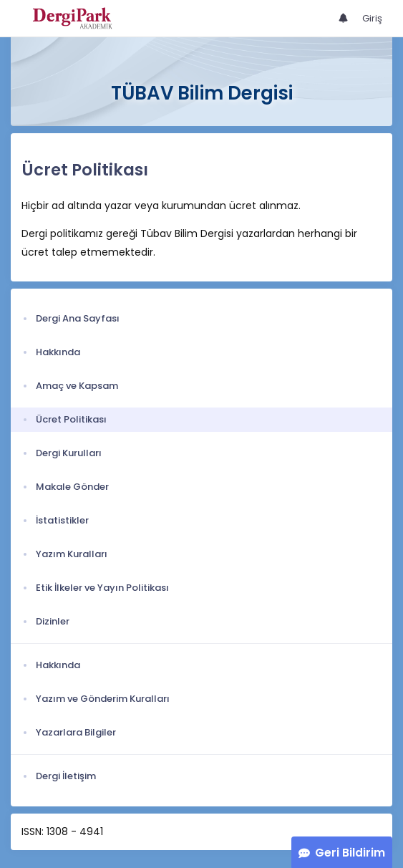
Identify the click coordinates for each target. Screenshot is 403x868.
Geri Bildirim (350, 853)
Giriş (372, 18)
